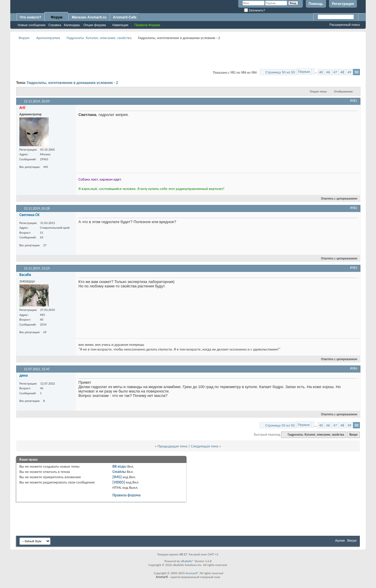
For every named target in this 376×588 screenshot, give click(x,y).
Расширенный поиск (345, 25)
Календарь (72, 25)
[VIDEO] (119, 482)
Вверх (353, 435)
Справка (54, 25)
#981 (354, 101)
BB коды (120, 466)
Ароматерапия (48, 38)
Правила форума (127, 495)
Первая (304, 71)
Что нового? (30, 17)
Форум (56, 17)
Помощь (316, 4)
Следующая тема (205, 446)
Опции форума (95, 25)
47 (335, 72)
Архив (340, 540)
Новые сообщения (31, 25)
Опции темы (318, 91)
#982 (354, 208)
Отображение (343, 91)
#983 (354, 268)
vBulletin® (187, 561)
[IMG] (117, 477)
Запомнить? (255, 10)
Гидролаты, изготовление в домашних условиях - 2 (73, 83)
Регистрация (343, 4)
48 (342, 72)
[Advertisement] (188, 55)
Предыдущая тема (172, 446)
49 (349, 72)
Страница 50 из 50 (280, 72)
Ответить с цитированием (337, 199)
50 (356, 72)
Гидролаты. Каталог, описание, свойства (99, 38)
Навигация (120, 25)
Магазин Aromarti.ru (89, 17)
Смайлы (119, 472)
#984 (354, 368)
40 (321, 72)
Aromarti (191, 573)
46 (328, 72)
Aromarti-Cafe (125, 17)
